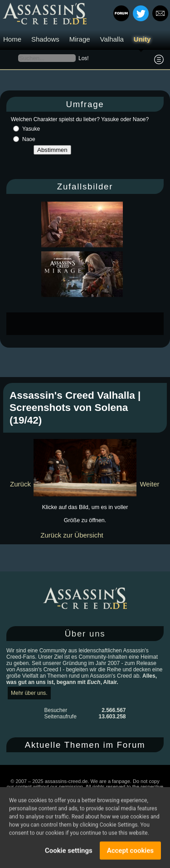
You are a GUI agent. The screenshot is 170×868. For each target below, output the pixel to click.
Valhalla (112, 39)
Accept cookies (130, 852)
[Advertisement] (88, 324)
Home (12, 39)
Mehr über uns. (29, 693)
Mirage (80, 39)
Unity (142, 39)
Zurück (20, 484)
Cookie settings (69, 852)
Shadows (45, 39)
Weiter (149, 484)
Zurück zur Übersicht (72, 535)
